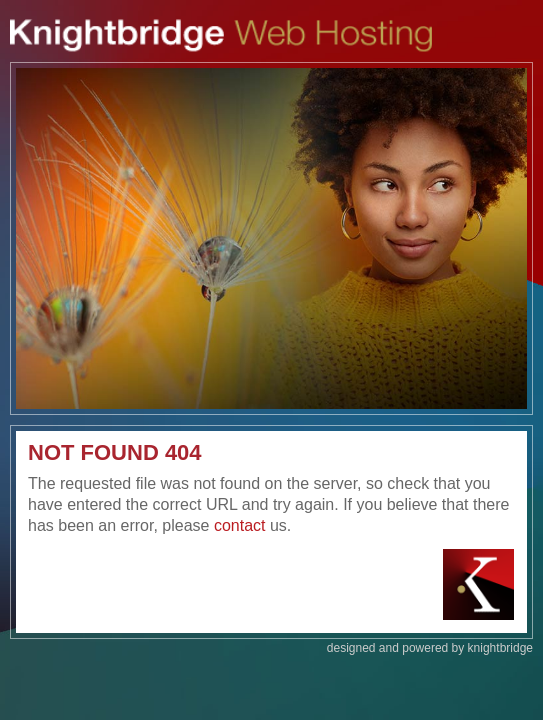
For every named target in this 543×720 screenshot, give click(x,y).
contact (240, 525)
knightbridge (500, 648)
